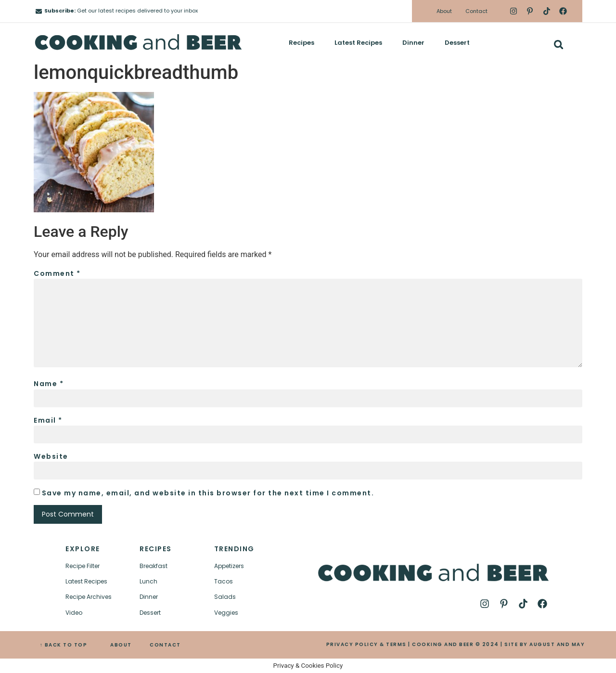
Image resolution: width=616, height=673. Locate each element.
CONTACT (165, 645)
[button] (558, 45)
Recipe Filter (83, 566)
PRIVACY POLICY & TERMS (366, 644)
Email (48, 420)
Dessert (457, 43)
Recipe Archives (89, 597)
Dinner (413, 43)
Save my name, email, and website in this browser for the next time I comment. (208, 493)
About (444, 11)
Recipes (302, 43)
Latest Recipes (358, 43)
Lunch (148, 581)
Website (51, 456)
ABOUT (121, 645)
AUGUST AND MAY (557, 644)
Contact (476, 11)
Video (74, 613)
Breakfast (154, 566)
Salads (225, 597)
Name (49, 384)
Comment (57, 273)
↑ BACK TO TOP (64, 645)
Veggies (226, 613)
